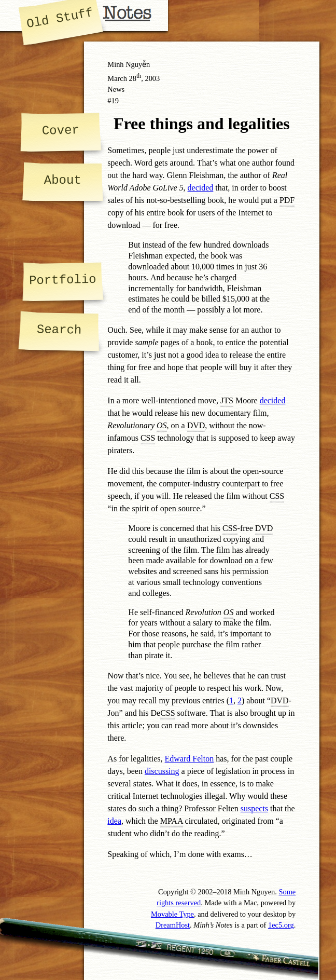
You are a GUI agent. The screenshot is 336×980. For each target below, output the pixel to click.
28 (135, 78)
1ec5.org (281, 925)
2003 (152, 78)
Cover (61, 130)
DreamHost (173, 925)
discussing (162, 771)
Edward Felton (190, 759)
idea (114, 821)
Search (59, 330)
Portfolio (63, 280)
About (63, 180)
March (117, 78)
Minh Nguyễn (129, 64)
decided (201, 188)
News (116, 89)
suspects (254, 808)
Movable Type (172, 914)
